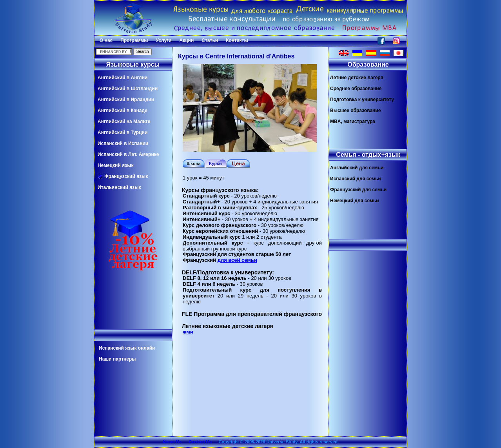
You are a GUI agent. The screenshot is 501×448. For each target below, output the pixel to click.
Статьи (210, 40)
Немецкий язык (115, 165)
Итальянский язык (119, 187)
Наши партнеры (117, 359)
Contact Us (200, 442)
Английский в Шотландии (128, 89)
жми (188, 332)
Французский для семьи (358, 190)
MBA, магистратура (353, 122)
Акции (186, 40)
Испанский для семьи (356, 179)
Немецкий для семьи (355, 201)
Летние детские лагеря (357, 78)
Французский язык (123, 177)
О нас (106, 40)
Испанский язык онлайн (127, 348)
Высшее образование (355, 111)
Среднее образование (356, 89)
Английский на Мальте (124, 122)
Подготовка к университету (362, 100)
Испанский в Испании (123, 143)
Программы (134, 40)
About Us (172, 442)
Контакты (237, 40)
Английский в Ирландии (126, 100)
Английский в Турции (123, 132)
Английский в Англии (123, 78)
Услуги (164, 40)
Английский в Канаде (123, 111)
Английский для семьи (357, 168)
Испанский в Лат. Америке (128, 154)
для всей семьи (237, 260)
